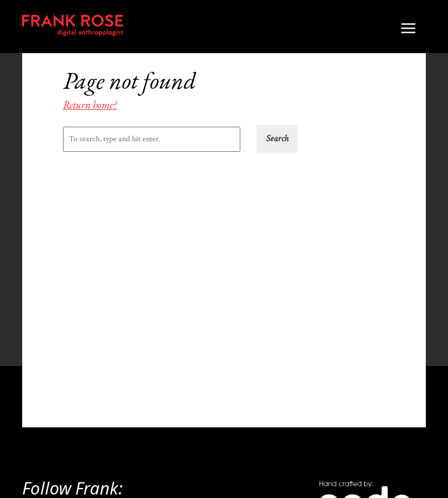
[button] (277, 139)
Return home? (90, 105)
